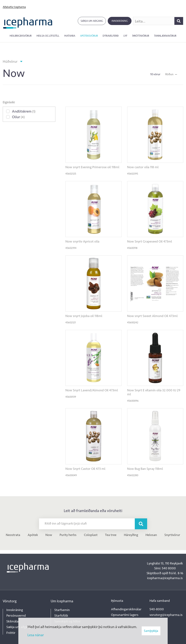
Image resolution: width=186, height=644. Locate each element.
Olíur (18, 117)
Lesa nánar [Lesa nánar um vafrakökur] (36, 635)
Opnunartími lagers (125, 615)
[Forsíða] (28, 23)
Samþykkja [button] (151, 631)
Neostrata (13, 535)
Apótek (33, 535)
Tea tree (111, 535)
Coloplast (91, 535)
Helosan (151, 535)
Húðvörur (10, 61)
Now (49, 535)
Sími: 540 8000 (165, 568)
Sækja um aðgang (92, 21)
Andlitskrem (24, 111)
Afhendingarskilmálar (126, 609)
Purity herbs (68, 535)
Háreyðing (131, 535)
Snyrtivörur (172, 535)
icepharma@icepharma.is (165, 578)
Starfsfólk (61, 616)
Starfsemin (62, 610)
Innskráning (120, 21)
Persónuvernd (16, 616)
